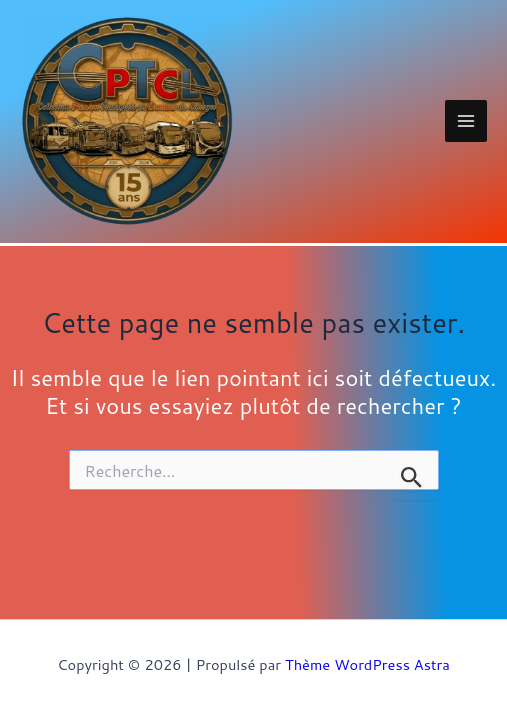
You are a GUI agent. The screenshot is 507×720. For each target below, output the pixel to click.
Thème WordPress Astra (367, 664)
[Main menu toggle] (466, 121)
